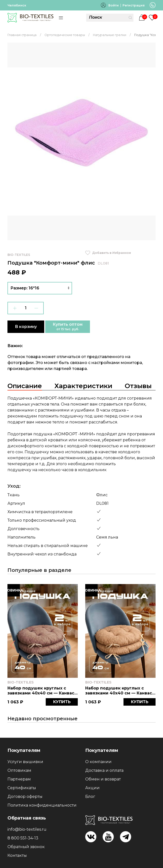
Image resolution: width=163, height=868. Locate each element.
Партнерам (19, 779)
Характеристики (83, 386)
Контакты (17, 855)
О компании (98, 762)
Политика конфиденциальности (42, 805)
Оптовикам (19, 770)
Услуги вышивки (25, 762)
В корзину (26, 327)
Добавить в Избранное (108, 253)
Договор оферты (25, 797)
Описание (25, 386)
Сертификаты (22, 788)
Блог (90, 797)
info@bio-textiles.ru (27, 829)
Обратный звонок (26, 847)
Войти (114, 5)
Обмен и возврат (103, 779)
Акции (92, 788)
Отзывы (138, 386)
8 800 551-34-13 (23, 838)
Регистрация (134, 5)
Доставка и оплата (104, 770)
